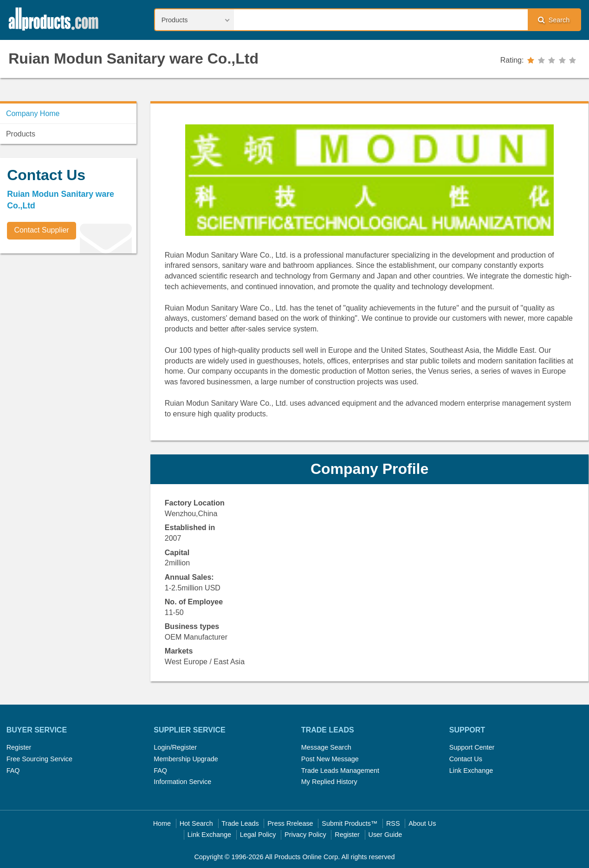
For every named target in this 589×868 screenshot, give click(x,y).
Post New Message (330, 759)
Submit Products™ (350, 823)
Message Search (326, 747)
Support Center (472, 747)
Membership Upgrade (186, 759)
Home (162, 823)
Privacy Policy (305, 835)
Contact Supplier (41, 230)
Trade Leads (240, 823)
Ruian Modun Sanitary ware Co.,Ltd (133, 58)
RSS (393, 823)
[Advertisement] (70, 325)
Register (19, 747)
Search (554, 20)
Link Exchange (471, 771)
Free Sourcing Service (39, 759)
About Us (422, 823)
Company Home (33, 113)
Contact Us (466, 759)
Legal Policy (258, 835)
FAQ (13, 771)
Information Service (182, 782)
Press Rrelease (290, 823)
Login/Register (175, 747)
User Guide (385, 835)
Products (21, 134)
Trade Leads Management (340, 771)
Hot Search (196, 823)
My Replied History (329, 782)
